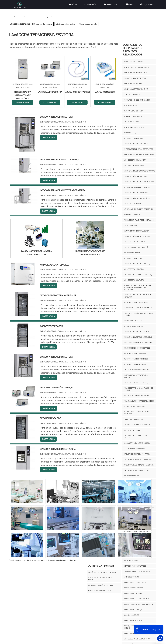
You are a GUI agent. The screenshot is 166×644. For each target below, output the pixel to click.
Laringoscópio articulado (134, 242)
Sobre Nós (90, 4)
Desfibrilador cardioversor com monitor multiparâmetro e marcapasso (137, 287)
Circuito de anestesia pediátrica (137, 454)
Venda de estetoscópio (133, 321)
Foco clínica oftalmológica (135, 582)
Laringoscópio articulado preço (137, 639)
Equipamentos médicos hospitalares (139, 155)
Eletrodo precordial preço (135, 566)
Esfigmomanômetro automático (137, 198)
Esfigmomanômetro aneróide (136, 144)
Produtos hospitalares (133, 62)
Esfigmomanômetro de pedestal (137, 236)
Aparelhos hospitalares (134, 165)
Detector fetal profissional (135, 364)
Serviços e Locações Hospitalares (102, 585)
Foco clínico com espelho (134, 593)
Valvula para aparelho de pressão (138, 343)
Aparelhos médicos (132, 122)
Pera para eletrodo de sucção (136, 396)
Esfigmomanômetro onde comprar (138, 337)
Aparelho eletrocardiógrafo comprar (136, 437)
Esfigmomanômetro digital (135, 78)
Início (73, 4)
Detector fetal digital (133, 258)
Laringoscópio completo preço (136, 383)
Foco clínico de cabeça (133, 610)
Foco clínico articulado (134, 588)
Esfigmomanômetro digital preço (137, 264)
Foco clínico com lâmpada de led (137, 599)
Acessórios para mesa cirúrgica (137, 425)
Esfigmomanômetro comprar (136, 193)
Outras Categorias (101, 566)
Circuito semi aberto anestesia (136, 470)
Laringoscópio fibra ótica (134, 269)
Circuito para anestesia (133, 326)
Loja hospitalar (130, 105)
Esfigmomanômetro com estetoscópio (139, 171)
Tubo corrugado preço (133, 419)
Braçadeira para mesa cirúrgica (137, 443)
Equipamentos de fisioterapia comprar (136, 376)
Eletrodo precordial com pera (42, 24)
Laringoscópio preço (132, 204)
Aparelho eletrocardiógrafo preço (138, 275)
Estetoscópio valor (132, 577)
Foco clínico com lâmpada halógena (138, 604)
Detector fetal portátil (133, 138)
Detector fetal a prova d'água (136, 531)
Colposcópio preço (131, 225)
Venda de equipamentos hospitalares (139, 220)
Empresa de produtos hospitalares (138, 149)
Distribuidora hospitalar (134, 116)
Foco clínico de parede (133, 621)
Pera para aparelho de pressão (136, 247)
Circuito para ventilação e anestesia (139, 465)
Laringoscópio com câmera (135, 160)
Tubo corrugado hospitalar (88, 24)
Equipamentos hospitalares (135, 73)
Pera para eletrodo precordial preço (139, 401)
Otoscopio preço (130, 133)
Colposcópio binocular (133, 253)
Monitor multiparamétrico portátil (138, 209)
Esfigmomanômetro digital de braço (139, 182)
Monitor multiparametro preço (137, 187)
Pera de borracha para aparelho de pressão (138, 389)
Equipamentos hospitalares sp (136, 231)
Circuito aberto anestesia (134, 449)
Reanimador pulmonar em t (135, 406)
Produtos (110, 4)
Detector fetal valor (132, 561)
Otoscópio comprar (132, 215)
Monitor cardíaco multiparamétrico (139, 308)
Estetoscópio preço (132, 95)
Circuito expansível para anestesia (138, 459)
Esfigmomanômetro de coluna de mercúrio (137, 296)
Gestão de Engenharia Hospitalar (102, 572)
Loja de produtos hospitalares (136, 67)
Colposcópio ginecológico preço (137, 348)
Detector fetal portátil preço (136, 359)
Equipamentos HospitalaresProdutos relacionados (133, 50)
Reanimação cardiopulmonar (136, 89)
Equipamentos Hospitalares (100, 591)
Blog (130, 4)
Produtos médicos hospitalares (137, 100)
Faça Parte (147, 4)
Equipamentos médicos (133, 84)
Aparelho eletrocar (132, 430)
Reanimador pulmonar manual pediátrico (136, 413)
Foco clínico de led (131, 615)
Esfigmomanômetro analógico (136, 176)
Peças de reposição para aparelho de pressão (139, 314)
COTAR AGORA (22, 102)
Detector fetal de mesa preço (136, 353)
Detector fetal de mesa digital (136, 302)
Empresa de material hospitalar (137, 571)
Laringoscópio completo (134, 280)
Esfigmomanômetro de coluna (136, 332)
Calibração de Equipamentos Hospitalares (100, 579)
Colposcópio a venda (132, 476)
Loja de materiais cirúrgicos (65, 24)
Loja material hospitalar (134, 111)
